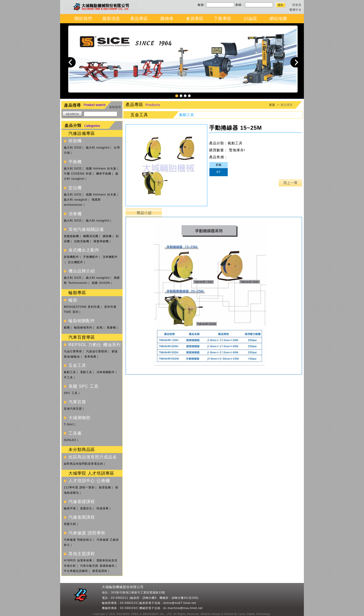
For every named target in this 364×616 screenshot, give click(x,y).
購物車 (167, 19)
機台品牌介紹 (82, 271)
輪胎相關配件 (82, 321)
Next (296, 62)
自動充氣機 (82, 241)
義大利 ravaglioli (98, 148)
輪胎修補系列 (83, 328)
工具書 (75, 433)
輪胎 (73, 300)
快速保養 (103, 508)
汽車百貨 (77, 402)
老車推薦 (90, 357)
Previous (71, 62)
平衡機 (75, 162)
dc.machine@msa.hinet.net (183, 608)
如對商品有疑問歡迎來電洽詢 (83, 464)
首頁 (272, 105)
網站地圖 (278, 19)
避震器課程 (100, 571)
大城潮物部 (80, 418)
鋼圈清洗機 (91, 236)
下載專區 (223, 19)
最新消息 (111, 19)
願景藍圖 (105, 487)
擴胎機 (107, 236)
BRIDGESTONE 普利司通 (82, 307)
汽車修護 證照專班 (87, 533)
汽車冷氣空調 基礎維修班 (97, 566)
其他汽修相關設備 (86, 229)
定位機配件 (76, 262)
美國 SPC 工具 (84, 386)
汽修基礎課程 (82, 502)
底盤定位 (86, 508)
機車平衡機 (104, 174)
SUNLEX (70, 440)
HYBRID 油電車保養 (78, 560)
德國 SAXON (101, 283)
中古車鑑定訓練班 (76, 571)
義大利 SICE (73, 148)
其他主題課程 (82, 554)
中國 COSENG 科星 (78, 174)
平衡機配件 (91, 257)
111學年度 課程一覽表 (79, 487)
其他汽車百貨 (73, 409)
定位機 (75, 188)
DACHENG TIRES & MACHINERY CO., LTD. (144, 614)
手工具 (68, 378)
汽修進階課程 (82, 517)
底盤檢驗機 (71, 236)
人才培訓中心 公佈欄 (89, 481)
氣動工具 (70, 372)
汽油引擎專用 (73, 351)
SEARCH (72, 114)
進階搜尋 (115, 107)
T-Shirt (69, 424)
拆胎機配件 (71, 257)
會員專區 (195, 19)
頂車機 (75, 214)
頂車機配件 (110, 257)
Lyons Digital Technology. (254, 614)
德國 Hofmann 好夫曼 (101, 169)
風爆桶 (111, 328)
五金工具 (77, 365)
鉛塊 (100, 328)
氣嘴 (67, 328)
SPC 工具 (71, 393)
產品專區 (139, 19)
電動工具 (86, 372)
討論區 (251, 19)
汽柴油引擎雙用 (97, 351)
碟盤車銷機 (101, 241)
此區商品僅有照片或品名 (93, 457)
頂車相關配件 (106, 372)
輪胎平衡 (70, 508)
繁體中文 (296, 10)
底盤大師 (70, 524)
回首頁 (297, 5)
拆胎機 (75, 141)
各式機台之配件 (84, 250)
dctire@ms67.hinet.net (180, 603)
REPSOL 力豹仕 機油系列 (95, 345)
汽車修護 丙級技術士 (78, 540)
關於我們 (83, 19)
